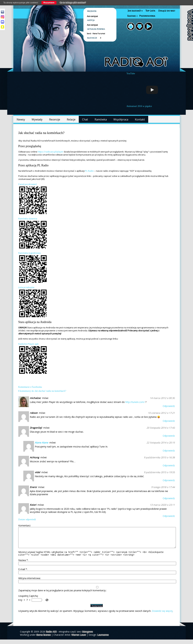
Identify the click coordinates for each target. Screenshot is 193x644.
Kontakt (140, 119)
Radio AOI (51, 636)
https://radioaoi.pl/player (51, 152)
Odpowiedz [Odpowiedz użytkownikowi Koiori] (169, 516)
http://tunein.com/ (135, 402)
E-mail (23, 574)
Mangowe (88, 636)
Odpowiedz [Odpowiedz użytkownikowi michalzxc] (169, 406)
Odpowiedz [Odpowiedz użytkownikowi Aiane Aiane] (169, 451)
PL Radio (89, 171)
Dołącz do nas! (167, 11)
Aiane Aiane (41, 443)
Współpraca (121, 119)
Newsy (21, 119)
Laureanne (103, 639)
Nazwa (23, 565)
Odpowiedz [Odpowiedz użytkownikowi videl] (169, 480)
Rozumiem (49, 3)
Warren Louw (79, 639)
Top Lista (150, 11)
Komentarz (24, 525)
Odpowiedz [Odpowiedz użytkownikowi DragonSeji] (169, 436)
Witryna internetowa (29, 583)
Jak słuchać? (135, 11)
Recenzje (55, 119)
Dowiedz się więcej (162, 615)
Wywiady (37, 119)
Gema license (44, 639)
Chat (85, 119)
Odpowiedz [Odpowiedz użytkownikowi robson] (169, 421)
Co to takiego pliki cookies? (73, 3)
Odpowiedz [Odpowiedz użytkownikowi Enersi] (169, 498)
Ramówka (101, 119)
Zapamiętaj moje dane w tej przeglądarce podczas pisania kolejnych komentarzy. (62, 595)
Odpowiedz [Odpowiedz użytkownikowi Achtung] (169, 465)
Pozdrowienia (147, 16)
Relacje (71, 119)
